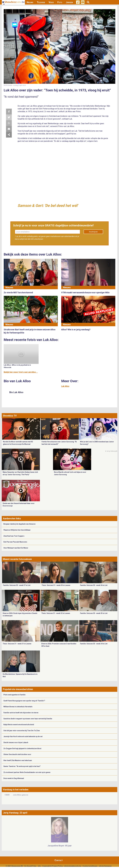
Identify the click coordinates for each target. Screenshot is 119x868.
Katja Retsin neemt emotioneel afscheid (19, 725)
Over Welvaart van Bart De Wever (16, 548)
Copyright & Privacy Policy (53, 866)
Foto (60, 2)
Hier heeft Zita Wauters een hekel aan (18, 760)
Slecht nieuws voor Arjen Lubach (16, 742)
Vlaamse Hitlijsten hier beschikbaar (17, 530)
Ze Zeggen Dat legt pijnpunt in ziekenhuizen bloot (22, 748)
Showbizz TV (10, 416)
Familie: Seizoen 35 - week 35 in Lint (94, 613)
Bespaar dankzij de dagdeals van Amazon (19, 524)
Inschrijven (93, 232)
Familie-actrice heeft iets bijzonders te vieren (21, 713)
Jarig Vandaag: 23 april (15, 813)
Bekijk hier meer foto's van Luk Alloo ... (21, 372)
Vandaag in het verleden (16, 790)
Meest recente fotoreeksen (17, 559)
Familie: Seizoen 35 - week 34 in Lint (94, 644)
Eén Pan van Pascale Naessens (15, 542)
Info (39, 866)
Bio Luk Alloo (16, 392)
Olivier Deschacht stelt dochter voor (17, 754)
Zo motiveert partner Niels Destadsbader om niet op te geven (27, 772)
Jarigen (69, 2)
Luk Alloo (65, 386)
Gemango (108, 866)
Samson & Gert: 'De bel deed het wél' (48, 206)
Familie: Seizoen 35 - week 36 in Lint (94, 585)
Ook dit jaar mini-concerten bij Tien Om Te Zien (22, 731)
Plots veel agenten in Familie (14, 695)
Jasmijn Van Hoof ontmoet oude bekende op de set (23, 736)
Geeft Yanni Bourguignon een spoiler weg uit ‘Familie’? (24, 701)
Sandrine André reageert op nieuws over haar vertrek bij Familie (28, 719)
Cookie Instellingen (90, 866)
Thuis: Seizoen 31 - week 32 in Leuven (56, 613)
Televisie (41, 2)
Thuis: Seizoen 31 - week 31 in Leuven (17, 644)
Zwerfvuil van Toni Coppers (14, 536)
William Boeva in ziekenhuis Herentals (18, 707)
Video (51, 2)
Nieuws (30, 2)
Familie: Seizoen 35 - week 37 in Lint (17, 585)
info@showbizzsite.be (73, 866)
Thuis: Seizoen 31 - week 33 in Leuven (56, 585)
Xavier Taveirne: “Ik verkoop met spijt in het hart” (22, 766)
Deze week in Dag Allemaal (14, 778)
